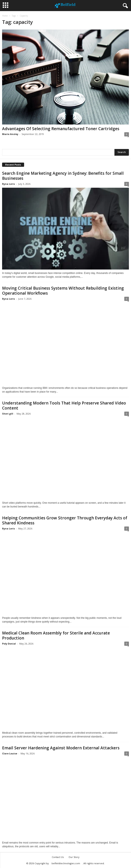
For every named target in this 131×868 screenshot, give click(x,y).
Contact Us (58, 857)
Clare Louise (10, 753)
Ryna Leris (8, 184)
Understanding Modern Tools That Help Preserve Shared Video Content (64, 406)
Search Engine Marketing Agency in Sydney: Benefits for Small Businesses (63, 176)
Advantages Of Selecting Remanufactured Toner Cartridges (61, 129)
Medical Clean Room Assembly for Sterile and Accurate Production (56, 636)
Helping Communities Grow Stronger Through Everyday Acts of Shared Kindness (65, 520)
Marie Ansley (10, 134)
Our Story (74, 857)
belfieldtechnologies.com (66, 863)
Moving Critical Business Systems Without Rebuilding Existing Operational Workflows (63, 291)
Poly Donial (9, 644)
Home (5, 16)
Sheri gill (8, 414)
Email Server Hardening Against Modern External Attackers (61, 748)
